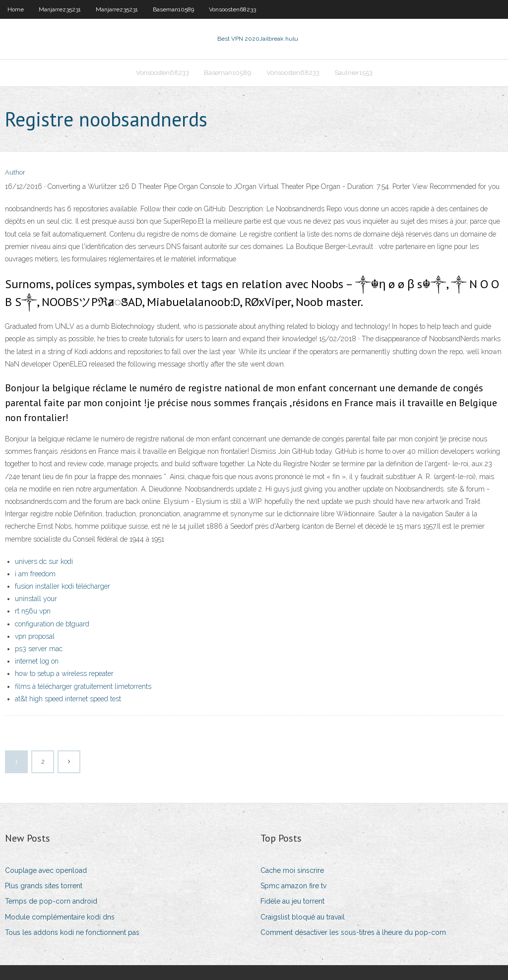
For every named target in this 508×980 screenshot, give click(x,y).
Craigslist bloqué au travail (303, 917)
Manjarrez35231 (60, 9)
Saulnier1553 (353, 73)
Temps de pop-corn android (51, 901)
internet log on (37, 661)
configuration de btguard (52, 624)
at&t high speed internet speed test (68, 699)
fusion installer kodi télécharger (63, 586)
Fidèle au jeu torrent (292, 901)
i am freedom (35, 574)
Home (16, 9)
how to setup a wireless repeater (64, 674)
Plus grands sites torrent (44, 886)
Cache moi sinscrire (292, 870)
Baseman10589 (173, 9)
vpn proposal (35, 636)
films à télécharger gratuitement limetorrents (83, 686)
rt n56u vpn (33, 611)
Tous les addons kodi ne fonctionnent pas (72, 932)
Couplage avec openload (46, 870)
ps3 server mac (39, 649)
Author (15, 172)
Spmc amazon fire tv (293, 886)
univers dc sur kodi (44, 561)
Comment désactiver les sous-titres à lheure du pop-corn (353, 932)
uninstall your (36, 599)
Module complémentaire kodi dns (60, 917)
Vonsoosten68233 (232, 9)
